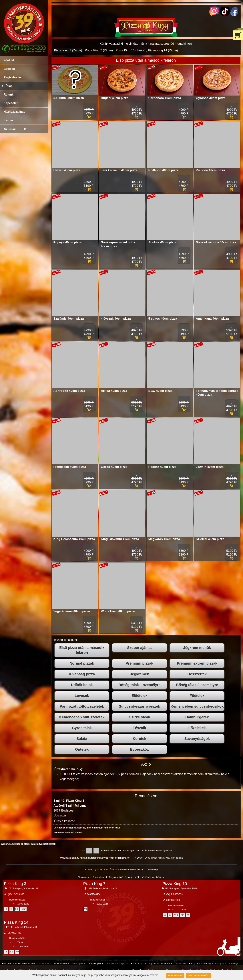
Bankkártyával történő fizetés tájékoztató (120, 851)
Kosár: (12, 129)
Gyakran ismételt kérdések (138, 877)
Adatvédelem (159, 877)
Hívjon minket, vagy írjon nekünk (167, 858)
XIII (17, 909)
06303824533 (14, 933)
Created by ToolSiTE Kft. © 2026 (101, 870)
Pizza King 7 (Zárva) (99, 50)
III (11, 909)
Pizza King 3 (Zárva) (68, 50)
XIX (183, 915)
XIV (12, 952)
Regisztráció (12, 77)
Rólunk (9, 95)
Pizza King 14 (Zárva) (163, 50)
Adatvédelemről (198, 976)
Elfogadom (175, 976)
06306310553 (173, 900)
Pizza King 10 (175, 884)
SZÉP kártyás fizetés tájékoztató (157, 851)
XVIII (176, 915)
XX (188, 915)
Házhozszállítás (14, 112)
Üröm (23, 909)
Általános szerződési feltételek (93, 877)
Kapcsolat (11, 103)
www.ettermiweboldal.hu (132, 870)
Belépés (9, 69)
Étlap (9, 86)
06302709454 (94, 894)
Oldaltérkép (152, 870)
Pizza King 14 (16, 922)
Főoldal (9, 60)
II (6, 909)
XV (17, 952)
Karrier (8, 120)
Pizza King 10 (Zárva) (131, 50)
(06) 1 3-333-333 (16, 894)
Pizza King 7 (94, 884)
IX (165, 915)
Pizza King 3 (15, 884)
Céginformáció (116, 877)
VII (86, 909)
